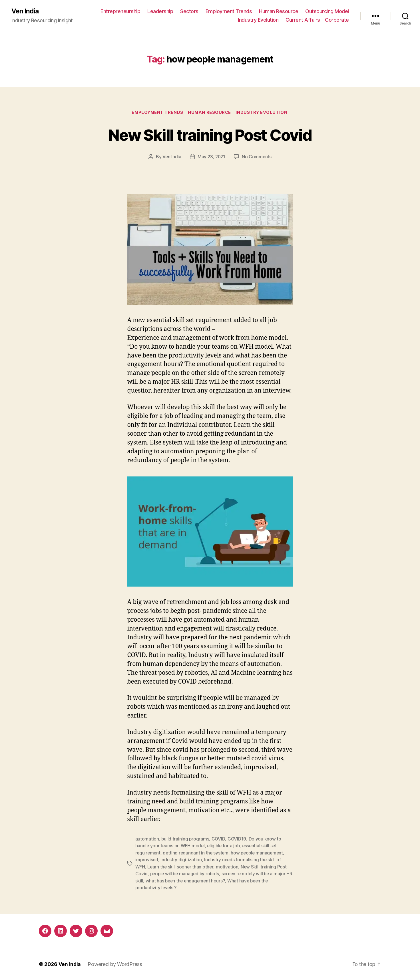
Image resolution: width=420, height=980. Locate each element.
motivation (228, 867)
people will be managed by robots (186, 874)
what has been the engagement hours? (193, 880)
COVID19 (238, 839)
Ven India (26, 11)
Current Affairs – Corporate (317, 20)
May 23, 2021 (211, 157)
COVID (219, 839)
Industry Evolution (258, 20)
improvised (147, 860)
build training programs (185, 839)
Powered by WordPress (115, 964)
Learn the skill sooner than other (181, 867)
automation (147, 839)
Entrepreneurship (120, 12)
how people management (260, 853)
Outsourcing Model (327, 12)
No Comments (257, 157)
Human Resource (279, 12)
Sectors (189, 12)
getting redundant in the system (197, 853)
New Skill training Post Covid (210, 135)
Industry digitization (182, 860)
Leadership (160, 12)
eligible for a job (225, 846)
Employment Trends (229, 12)
